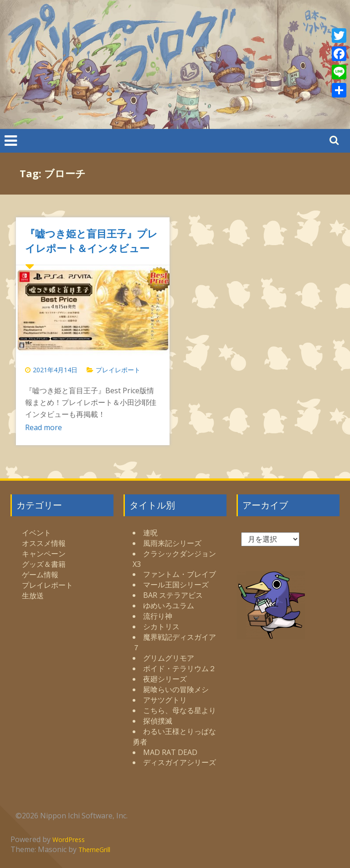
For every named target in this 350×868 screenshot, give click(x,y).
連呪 (150, 533)
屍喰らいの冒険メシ (176, 689)
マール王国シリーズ (176, 585)
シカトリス (161, 627)
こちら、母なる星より (180, 710)
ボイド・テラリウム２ (180, 668)
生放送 (33, 596)
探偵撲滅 (158, 721)
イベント (36, 533)
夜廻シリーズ (165, 679)
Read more (44, 427)
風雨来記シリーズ (172, 543)
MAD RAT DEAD (170, 752)
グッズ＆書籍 (44, 564)
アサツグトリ (165, 700)
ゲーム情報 (40, 575)
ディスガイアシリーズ (180, 762)
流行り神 (158, 616)
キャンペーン (44, 554)
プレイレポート (118, 370)
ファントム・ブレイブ (180, 574)
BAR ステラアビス (173, 595)
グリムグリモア (169, 658)
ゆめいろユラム (169, 606)
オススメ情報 (44, 543)
